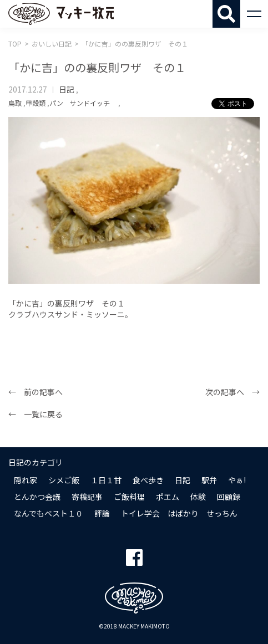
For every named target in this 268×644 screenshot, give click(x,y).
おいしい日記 (52, 44)
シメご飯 (64, 480)
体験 (198, 497)
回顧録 (229, 497)
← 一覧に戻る (36, 414)
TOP (15, 44)
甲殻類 (36, 103)
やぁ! (237, 480)
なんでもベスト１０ (49, 513)
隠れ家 (26, 480)
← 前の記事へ (36, 392)
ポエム (168, 497)
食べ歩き (148, 480)
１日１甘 (106, 480)
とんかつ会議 (37, 497)
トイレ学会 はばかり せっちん (179, 513)
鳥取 (15, 103)
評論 (102, 513)
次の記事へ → (232, 392)
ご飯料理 (129, 497)
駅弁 (209, 480)
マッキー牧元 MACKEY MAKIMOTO (61, 14)
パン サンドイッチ (83, 103)
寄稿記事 (87, 497)
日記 (67, 89)
